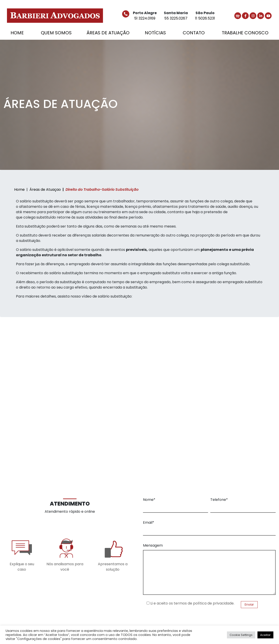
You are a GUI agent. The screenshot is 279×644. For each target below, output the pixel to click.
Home (19, 189)
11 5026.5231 (205, 18)
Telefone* (219, 500)
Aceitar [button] (265, 635)
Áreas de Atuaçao (45, 189)
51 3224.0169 (145, 18)
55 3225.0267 (176, 18)
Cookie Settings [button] (241, 635)
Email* (149, 522)
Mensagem (153, 545)
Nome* (149, 500)
